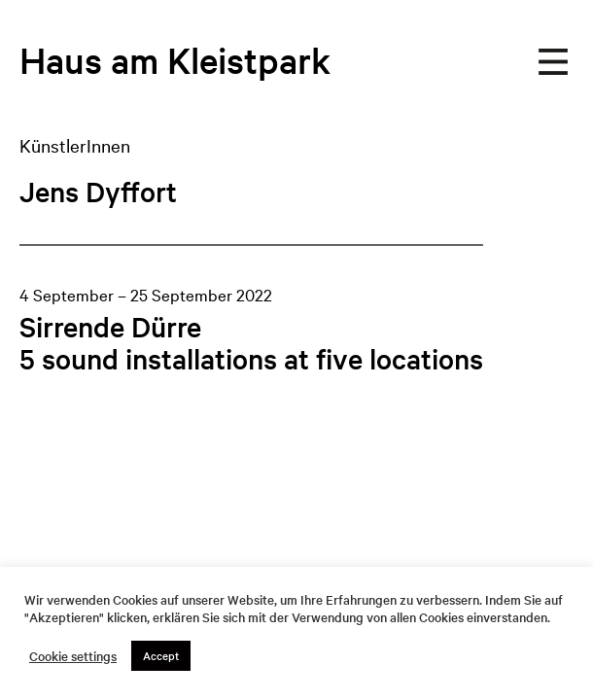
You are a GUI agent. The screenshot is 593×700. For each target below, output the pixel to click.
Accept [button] (161, 655)
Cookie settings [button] (73, 656)
